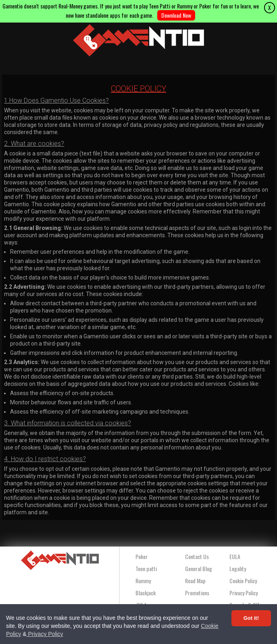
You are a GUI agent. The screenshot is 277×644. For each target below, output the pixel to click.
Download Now (176, 15)
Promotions (197, 593)
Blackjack (146, 593)
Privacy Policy (45, 634)
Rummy (143, 581)
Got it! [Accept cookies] (251, 618)
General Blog (199, 568)
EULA (235, 556)
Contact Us (197, 556)
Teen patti (146, 568)
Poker (142, 556)
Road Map (195, 581)
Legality (238, 568)
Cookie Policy (243, 581)
